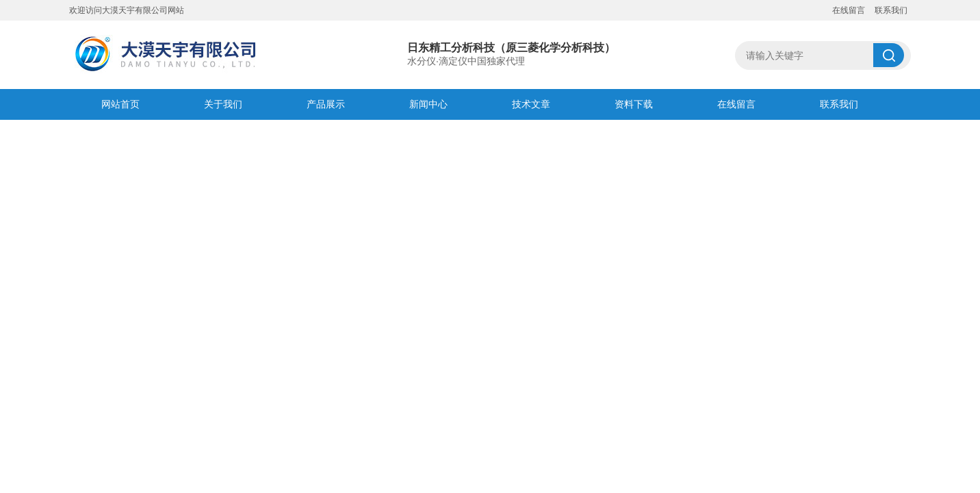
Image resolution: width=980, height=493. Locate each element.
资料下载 (634, 104)
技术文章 (531, 104)
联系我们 (891, 10)
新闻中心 (428, 104)
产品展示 (326, 104)
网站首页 (120, 104)
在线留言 (849, 10)
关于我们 (223, 104)
